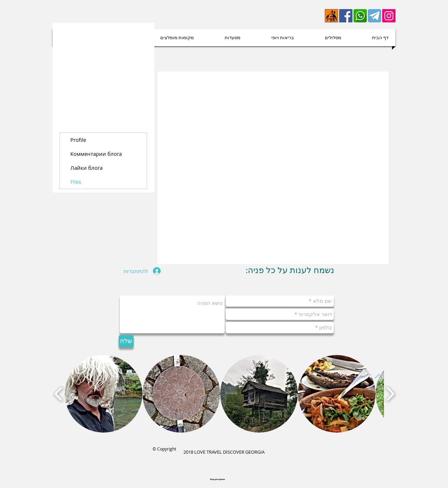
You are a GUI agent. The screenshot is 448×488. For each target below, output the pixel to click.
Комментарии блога (96, 154)
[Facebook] (346, 16)
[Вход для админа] (218, 479)
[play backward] (59, 394)
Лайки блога (86, 168)
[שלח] (126, 341)
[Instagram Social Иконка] (389, 16)
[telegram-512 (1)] (374, 16)
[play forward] (390, 394)
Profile (78, 140)
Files (76, 182)
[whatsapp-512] (360, 16)
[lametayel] (331, 16)
